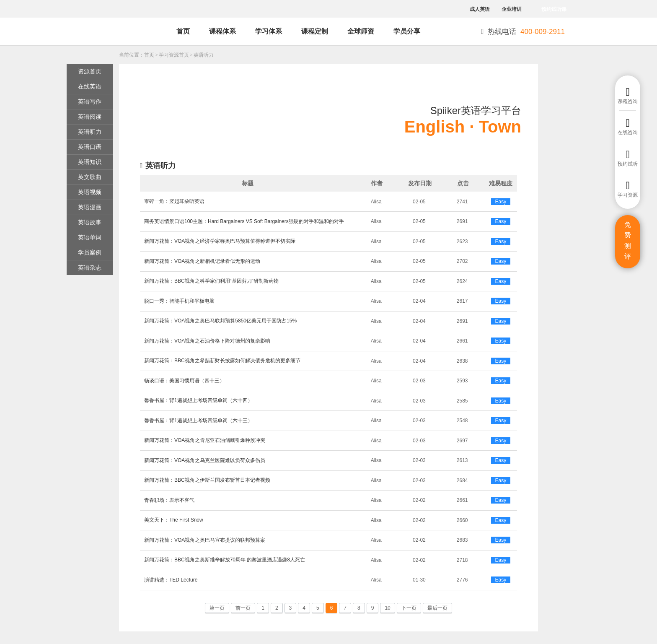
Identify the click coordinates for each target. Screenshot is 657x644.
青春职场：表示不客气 (169, 500)
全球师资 (361, 31)
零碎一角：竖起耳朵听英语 (174, 201)
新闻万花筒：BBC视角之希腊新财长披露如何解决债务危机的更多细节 (222, 361)
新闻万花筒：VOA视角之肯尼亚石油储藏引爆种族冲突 (205, 440)
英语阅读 (90, 117)
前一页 (243, 608)
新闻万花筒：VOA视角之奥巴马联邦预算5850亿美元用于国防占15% (220, 321)
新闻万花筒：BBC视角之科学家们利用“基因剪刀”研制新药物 (211, 281)
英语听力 (204, 55)
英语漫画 (90, 207)
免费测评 (628, 241)
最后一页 (437, 608)
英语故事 (90, 222)
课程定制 (315, 31)
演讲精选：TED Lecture (171, 580)
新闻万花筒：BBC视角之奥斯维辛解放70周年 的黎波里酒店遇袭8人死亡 (225, 560)
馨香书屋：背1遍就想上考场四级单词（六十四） (198, 400)
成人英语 (480, 9)
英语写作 (90, 101)
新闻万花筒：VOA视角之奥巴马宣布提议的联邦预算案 (205, 540)
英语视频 (90, 192)
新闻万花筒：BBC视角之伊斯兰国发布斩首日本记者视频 (207, 480)
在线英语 (90, 86)
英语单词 (90, 237)
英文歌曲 (90, 177)
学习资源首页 (174, 55)
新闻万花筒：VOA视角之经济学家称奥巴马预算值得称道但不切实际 (220, 241)
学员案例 (90, 252)
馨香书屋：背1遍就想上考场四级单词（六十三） (198, 421)
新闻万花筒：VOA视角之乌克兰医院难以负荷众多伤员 (205, 460)
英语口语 (90, 147)
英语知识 (90, 162)
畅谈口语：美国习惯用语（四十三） (184, 381)
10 (387, 608)
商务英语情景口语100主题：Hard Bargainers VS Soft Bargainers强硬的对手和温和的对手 (244, 221)
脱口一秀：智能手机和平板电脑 (179, 301)
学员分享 (407, 31)
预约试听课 (554, 9)
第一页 (217, 608)
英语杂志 (90, 267)
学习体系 (269, 31)
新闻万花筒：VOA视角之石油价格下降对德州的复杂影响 (207, 341)
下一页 (409, 608)
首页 (183, 31)
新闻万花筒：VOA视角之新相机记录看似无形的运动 (202, 261)
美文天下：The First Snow (174, 520)
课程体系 (222, 31)
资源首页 (90, 71)
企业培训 (512, 9)
